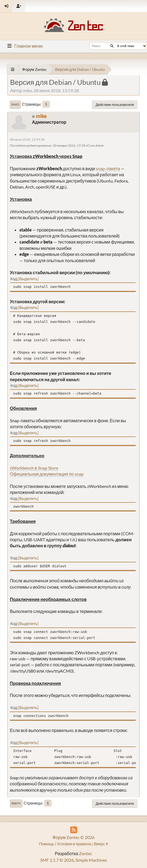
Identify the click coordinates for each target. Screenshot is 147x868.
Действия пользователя (115, 105)
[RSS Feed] (74, 830)
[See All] (13, 69)
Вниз (15, 105)
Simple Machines (91, 860)
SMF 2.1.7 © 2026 (57, 860)
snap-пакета (108, 168)
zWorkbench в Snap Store (34, 468)
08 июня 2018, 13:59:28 (27, 139)
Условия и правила (74, 844)
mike (41, 116)
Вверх (16, 803)
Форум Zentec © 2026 (74, 837)
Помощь (46, 844)
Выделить (28, 279)
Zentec (86, 853)
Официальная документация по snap (47, 474)
